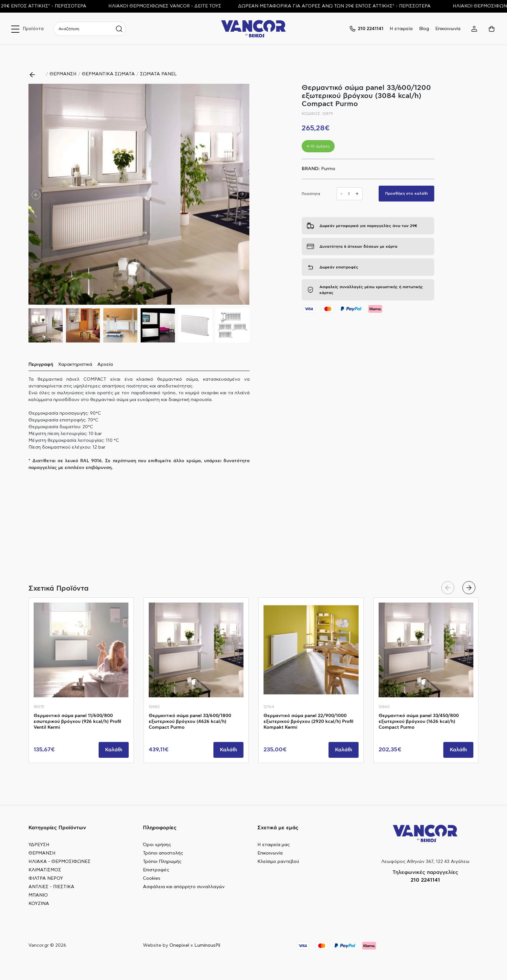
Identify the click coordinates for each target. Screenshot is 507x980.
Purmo (328, 169)
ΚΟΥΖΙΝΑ (39, 904)
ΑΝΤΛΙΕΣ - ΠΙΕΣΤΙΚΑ (51, 887)
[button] (242, 194)
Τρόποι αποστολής (163, 853)
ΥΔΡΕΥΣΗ (39, 845)
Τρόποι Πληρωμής (162, 862)
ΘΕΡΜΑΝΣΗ (63, 74)
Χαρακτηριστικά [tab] (75, 365)
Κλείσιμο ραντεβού (278, 862)
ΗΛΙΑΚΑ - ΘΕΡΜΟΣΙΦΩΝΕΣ (59, 862)
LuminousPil (207, 945)
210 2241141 (425, 880)
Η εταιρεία (401, 29)
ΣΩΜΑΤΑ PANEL (158, 74)
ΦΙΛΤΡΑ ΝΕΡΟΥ (46, 878)
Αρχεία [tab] (105, 365)
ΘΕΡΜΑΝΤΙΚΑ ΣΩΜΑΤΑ (108, 74)
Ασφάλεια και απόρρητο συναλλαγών (184, 887)
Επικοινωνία (448, 29)
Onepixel (179, 945)
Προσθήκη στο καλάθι (406, 193)
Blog (424, 29)
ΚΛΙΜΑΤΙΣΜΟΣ (45, 870)
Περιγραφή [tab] (41, 365)
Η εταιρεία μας (274, 845)
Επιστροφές (156, 870)
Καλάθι (114, 750)
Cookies (152, 878)
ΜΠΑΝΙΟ (38, 895)
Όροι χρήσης (157, 845)
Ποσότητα (311, 194)
